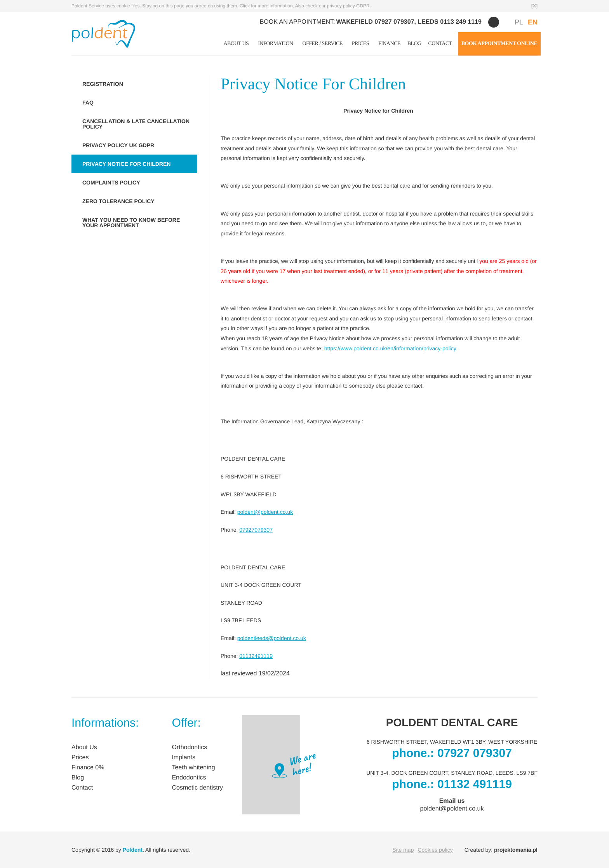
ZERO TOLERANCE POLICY (118, 201)
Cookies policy (435, 850)
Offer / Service (323, 44)
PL (519, 22)
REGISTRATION (103, 84)
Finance (389, 44)
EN (533, 22)
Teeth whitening (193, 768)
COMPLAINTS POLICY (111, 183)
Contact (440, 44)
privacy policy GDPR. (349, 6)
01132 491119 (475, 784)
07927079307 (256, 530)
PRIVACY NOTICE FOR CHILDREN (126, 164)
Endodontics (189, 778)
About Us (236, 44)
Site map (403, 850)
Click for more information (266, 6)
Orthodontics (189, 747)
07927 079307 (475, 753)
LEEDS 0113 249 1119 (450, 22)
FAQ (88, 103)
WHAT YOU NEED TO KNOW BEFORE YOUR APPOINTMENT (131, 223)
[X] (534, 6)
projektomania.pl (516, 850)
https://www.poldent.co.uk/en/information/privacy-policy (390, 348)
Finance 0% (88, 768)
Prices (360, 44)
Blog (414, 44)
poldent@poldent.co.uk (265, 512)
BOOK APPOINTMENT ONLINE (499, 44)
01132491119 (256, 656)
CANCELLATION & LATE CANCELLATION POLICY (136, 124)
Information (275, 44)
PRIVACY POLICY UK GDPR (118, 145)
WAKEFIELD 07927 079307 (375, 22)
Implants (183, 758)
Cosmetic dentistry (197, 788)
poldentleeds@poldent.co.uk (272, 638)
